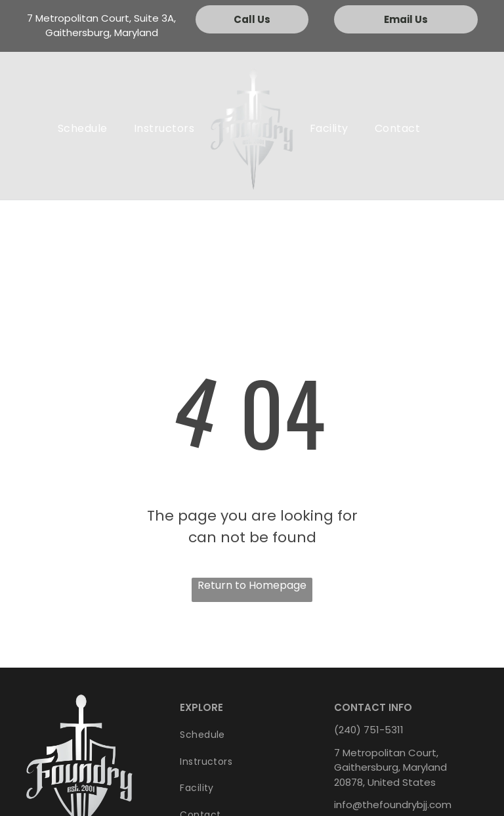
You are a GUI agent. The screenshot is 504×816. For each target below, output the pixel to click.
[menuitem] (83, 129)
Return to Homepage (252, 585)
